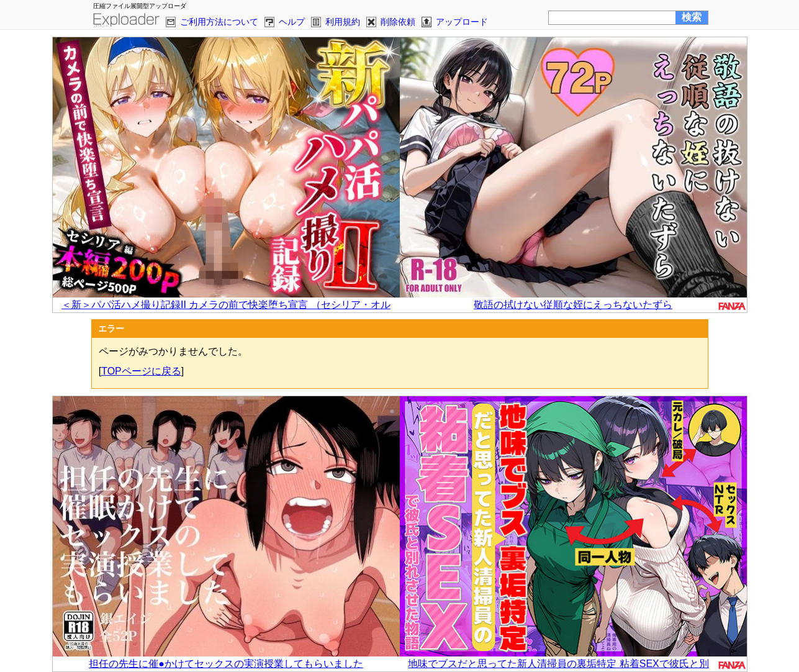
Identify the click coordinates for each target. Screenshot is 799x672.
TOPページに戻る (141, 371)
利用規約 (343, 22)
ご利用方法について (219, 22)
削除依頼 (398, 22)
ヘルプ (292, 22)
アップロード (462, 22)
